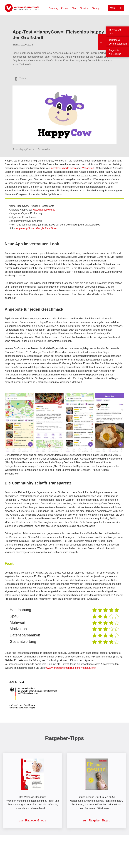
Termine (84, 8)
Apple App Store (25, 228)
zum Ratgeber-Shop (32, 821)
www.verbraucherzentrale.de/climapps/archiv (71, 668)
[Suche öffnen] (104, 8)
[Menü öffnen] (116, 8)
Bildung (96, 8)
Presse (65, 8)
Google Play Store (46, 228)
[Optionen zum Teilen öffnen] (21, 79)
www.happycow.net (44, 210)
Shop (74, 8)
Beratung (53, 8)
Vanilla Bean (69, 168)
